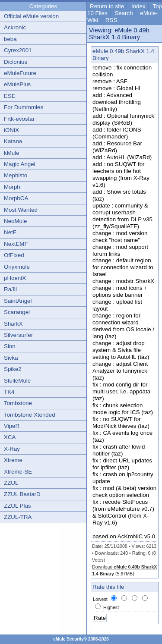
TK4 (9, 392)
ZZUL (11, 483)
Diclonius (16, 62)
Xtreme (13, 460)
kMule (12, 153)
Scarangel (17, 312)
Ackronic (15, 27)
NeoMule (15, 221)
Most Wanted (21, 210)
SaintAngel (18, 301)
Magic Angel (20, 164)
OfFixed (14, 255)
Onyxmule (17, 267)
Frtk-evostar (19, 119)
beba (10, 39)
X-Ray (12, 449)
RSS (111, 20)
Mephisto (16, 175)
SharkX (13, 324)
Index (138, 6)
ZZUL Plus (17, 506)
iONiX (11, 130)
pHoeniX (15, 278)
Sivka (11, 358)
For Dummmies (24, 107)
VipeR (12, 426)
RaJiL (11, 289)
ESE (10, 96)
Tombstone (18, 403)
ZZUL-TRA (18, 517)
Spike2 (13, 369)
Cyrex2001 (18, 50)
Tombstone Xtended (30, 415)
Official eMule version (31, 16)
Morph (12, 187)
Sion (10, 346)
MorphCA (16, 198)
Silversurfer (18, 335)
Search (124, 13)
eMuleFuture (20, 73)
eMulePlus (17, 84)
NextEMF (16, 244)
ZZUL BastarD (22, 494)
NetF (10, 232)
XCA (10, 437)
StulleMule (17, 381)
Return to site (107, 6)
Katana (13, 141)
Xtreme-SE (18, 472)
